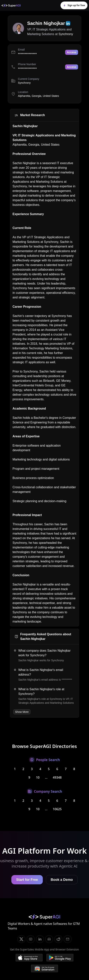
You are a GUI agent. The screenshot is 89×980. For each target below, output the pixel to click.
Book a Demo (62, 880)
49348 (57, 777)
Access (72, 52)
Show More (22, 712)
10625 (57, 809)
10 (38, 777)
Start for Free (27, 880)
